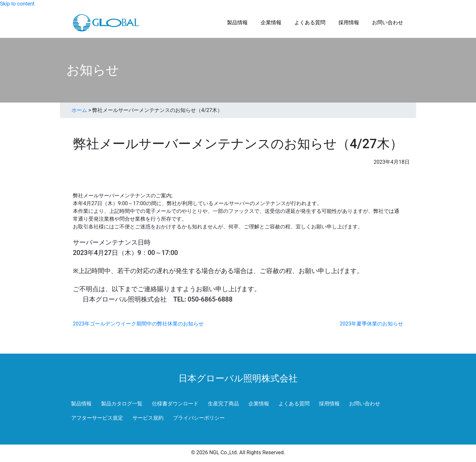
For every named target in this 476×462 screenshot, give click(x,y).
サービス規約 (148, 418)
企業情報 (259, 404)
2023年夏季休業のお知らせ (371, 324)
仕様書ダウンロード (175, 404)
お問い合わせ (365, 404)
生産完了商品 (223, 404)
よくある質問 (294, 404)
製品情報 (81, 404)
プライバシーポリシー (199, 418)
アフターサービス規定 (97, 418)
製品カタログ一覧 (122, 404)
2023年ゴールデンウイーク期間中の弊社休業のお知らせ (138, 324)
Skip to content (17, 4)
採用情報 (329, 404)
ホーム (79, 110)
